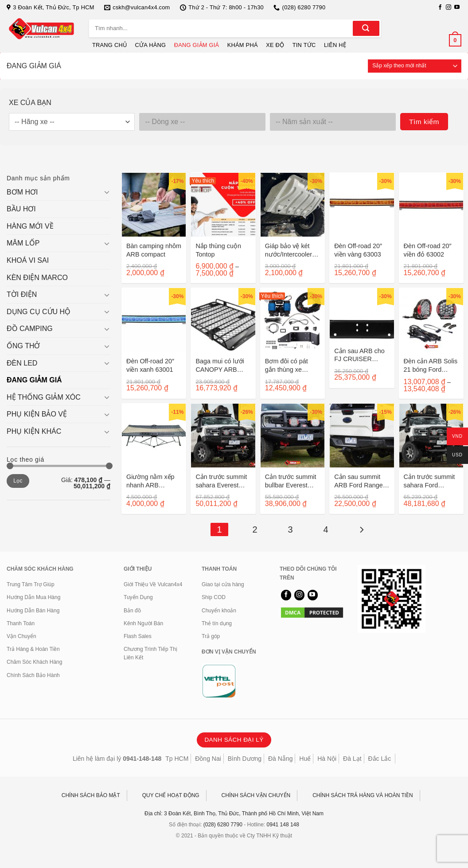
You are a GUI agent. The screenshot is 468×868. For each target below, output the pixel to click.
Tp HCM (177, 759)
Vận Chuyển (21, 636)
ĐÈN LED (22, 363)
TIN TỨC (304, 45)
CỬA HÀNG (151, 45)
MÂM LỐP (23, 243)
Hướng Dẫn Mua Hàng (33, 597)
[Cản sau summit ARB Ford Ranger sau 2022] (362, 436)
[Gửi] (366, 28)
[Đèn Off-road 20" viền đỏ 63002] (431, 205)
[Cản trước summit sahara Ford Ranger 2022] (431, 436)
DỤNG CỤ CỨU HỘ (39, 312)
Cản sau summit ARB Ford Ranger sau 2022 (359, 481)
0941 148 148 (283, 825)
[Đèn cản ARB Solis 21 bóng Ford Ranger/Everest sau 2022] (431, 320)
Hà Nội (327, 759)
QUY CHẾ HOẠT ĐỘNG (171, 795)
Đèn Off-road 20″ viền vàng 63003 (358, 250)
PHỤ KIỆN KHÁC (34, 431)
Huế (305, 759)
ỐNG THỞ (23, 346)
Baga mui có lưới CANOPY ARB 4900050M (220, 365)
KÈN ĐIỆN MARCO (37, 278)
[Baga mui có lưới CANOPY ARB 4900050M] (223, 320)
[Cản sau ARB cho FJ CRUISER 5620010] (362, 315)
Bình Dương (245, 759)
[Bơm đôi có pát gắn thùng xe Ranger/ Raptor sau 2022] (292, 320)
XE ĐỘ (275, 45)
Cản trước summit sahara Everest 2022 (221, 481)
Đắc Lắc (379, 759)
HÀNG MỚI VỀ (30, 226)
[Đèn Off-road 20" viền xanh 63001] (154, 320)
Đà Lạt (352, 759)
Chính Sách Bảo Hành (33, 675)
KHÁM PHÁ (243, 45)
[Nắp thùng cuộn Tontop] (223, 205)
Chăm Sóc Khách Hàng (34, 662)
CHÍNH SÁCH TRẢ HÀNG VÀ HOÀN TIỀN (363, 795)
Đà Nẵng (280, 759)
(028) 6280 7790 (223, 825)
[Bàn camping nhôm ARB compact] (154, 205)
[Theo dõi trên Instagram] (448, 8)
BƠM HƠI (22, 192)
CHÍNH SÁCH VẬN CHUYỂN (256, 795)
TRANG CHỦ (109, 45)
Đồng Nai (208, 759)
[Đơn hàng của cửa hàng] (415, 66)
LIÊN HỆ (335, 45)
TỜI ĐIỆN (22, 294)
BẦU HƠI (21, 209)
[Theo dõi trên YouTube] (457, 8)
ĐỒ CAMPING (30, 329)
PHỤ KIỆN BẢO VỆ (37, 414)
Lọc (18, 481)
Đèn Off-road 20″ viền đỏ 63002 (428, 250)
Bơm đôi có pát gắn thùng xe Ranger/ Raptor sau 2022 (287, 365)
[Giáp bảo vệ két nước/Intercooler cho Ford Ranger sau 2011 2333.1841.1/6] (292, 205)
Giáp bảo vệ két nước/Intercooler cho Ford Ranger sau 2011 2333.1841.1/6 (289, 250)
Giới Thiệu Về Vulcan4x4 (153, 584)
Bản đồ (132, 611)
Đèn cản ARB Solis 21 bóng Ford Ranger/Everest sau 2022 (431, 365)
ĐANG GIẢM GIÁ (197, 45)
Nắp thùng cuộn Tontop (218, 250)
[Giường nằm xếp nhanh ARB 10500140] (154, 436)
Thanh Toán (21, 623)
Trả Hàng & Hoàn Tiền (33, 649)
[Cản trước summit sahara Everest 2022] (223, 436)
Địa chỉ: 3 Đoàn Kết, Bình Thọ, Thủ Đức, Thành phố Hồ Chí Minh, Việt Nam (234, 814)
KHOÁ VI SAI (28, 260)
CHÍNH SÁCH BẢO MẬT (91, 795)
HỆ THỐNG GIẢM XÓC (44, 397)
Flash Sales (138, 636)
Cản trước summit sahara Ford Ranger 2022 (429, 481)
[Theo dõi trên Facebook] (440, 8)
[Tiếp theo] (361, 529)
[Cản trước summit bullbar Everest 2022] (292, 436)
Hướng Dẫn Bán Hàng (33, 611)
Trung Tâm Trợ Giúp (31, 584)
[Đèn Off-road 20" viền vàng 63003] (362, 205)
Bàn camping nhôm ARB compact (154, 250)
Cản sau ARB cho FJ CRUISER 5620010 (359, 355)
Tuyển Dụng (138, 597)
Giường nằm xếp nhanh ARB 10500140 (150, 481)
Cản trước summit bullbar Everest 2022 (291, 481)
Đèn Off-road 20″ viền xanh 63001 (150, 365)
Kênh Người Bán (143, 623)
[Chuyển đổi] (107, 192)
